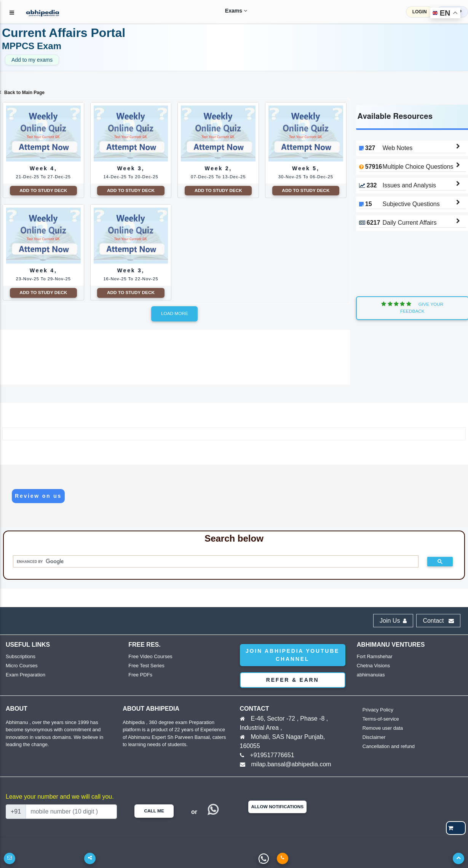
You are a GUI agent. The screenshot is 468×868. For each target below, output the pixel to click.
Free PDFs (140, 675)
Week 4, (43, 142)
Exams (229, 11)
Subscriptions (21, 656)
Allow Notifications (278, 807)
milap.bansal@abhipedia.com (291, 764)
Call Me (154, 811)
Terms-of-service (381, 719)
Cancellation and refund (389, 746)
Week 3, (131, 142)
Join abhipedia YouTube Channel (292, 655)
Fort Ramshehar (375, 656)
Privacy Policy (378, 710)
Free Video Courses (150, 656)
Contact (438, 621)
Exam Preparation (26, 675)
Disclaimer (374, 737)
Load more (175, 313)
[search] (213, 562)
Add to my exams (32, 60)
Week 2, (218, 142)
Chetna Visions (373, 666)
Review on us (38, 496)
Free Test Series (146, 666)
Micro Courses (22, 666)
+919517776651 (272, 755)
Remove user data (383, 728)
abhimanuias (371, 675)
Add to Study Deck (43, 190)
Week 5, (306, 142)
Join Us (393, 621)
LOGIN (420, 12)
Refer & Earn (293, 680)
